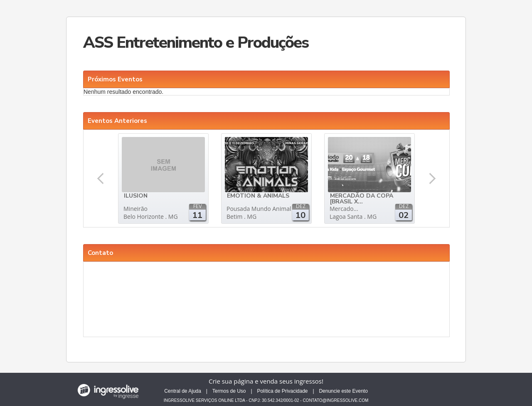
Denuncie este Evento (343, 391)
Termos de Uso (229, 391)
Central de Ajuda (183, 391)
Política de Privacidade (282, 391)
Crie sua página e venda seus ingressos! (266, 381)
